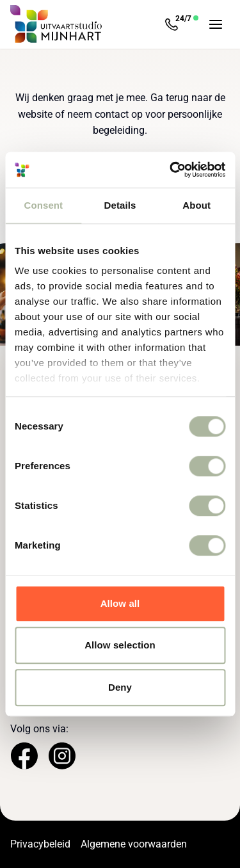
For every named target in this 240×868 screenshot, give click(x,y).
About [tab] (196, 205)
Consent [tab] (43, 205)
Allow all (120, 603)
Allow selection (120, 645)
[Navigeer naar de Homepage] (56, 24)
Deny (120, 687)
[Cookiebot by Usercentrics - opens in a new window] (171, 170)
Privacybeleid (40, 844)
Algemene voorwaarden (134, 844)
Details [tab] (120, 205)
